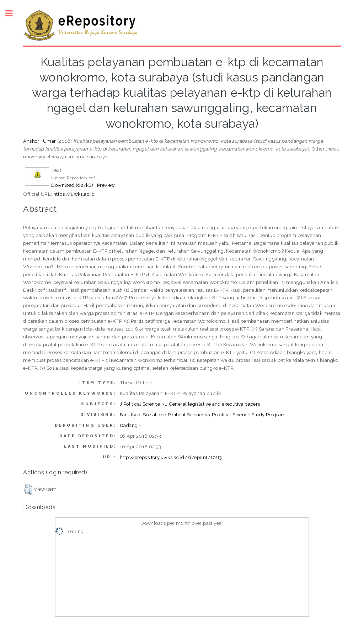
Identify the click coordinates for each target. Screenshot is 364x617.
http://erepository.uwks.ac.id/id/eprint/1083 (171, 457)
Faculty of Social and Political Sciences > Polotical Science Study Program (203, 415)
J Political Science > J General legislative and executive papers (190, 404)
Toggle (13, 13)
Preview (106, 185)
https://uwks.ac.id (74, 194)
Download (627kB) (72, 185)
